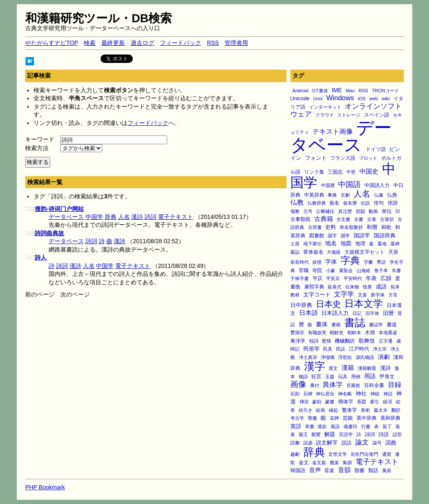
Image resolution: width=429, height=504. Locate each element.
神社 (361, 394)
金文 (304, 462)
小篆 (331, 270)
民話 (341, 349)
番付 (315, 385)
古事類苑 (300, 219)
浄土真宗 (308, 357)
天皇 (393, 252)
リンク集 (314, 172)
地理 (360, 243)
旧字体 (372, 313)
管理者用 (236, 43)
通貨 (387, 454)
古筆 (372, 219)
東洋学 (298, 341)
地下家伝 (313, 244)
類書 (359, 470)
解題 (330, 434)
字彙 (368, 262)
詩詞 (370, 434)
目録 (395, 384)
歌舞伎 (367, 341)
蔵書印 (350, 426)
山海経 (363, 270)
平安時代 (353, 278)
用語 (370, 376)
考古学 (297, 418)
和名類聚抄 (351, 227)
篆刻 (317, 402)
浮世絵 (345, 357)
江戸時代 (359, 349)
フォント (316, 158)
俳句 (379, 203)
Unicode (300, 99)
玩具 (343, 377)
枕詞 (314, 341)
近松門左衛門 (364, 454)
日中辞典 (301, 305)
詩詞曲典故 (49, 233)
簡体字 (346, 402)
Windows (340, 98)
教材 (295, 295)
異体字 (333, 384)
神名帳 (345, 394)
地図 (346, 243)
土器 (295, 244)
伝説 (365, 203)
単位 (387, 211)
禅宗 (304, 402)
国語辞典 (385, 235)
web (374, 99)
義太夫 (381, 410)
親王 (303, 434)
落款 (322, 426)
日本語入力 (335, 313)
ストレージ (349, 115)
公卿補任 (325, 211)
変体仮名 (313, 252)
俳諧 (393, 203)
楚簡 (326, 341)
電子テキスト (377, 462)
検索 (90, 43)
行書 (366, 426)
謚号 (377, 443)
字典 (350, 260)
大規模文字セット (364, 252)
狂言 (316, 376)
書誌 (355, 322)
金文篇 (319, 462)
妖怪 (317, 262)
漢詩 (385, 368)
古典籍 (324, 219)
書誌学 (376, 325)
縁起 (333, 410)
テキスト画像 (333, 131)
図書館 (317, 235)
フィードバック (181, 43)
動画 (373, 211)
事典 (332, 195)
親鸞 (316, 434)
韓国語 (298, 470)
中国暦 (328, 185)
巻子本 (381, 270)
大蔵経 (334, 252)
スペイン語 (377, 115)
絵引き (306, 410)
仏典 (392, 195)
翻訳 (396, 410)
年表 (371, 278)
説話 (346, 443)
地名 (331, 243)
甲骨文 (387, 377)
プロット (368, 158)
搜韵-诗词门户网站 (59, 209)
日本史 (328, 304)
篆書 (330, 402)
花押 (334, 418)
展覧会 (346, 270)
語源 (308, 443)
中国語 (349, 184)
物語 (303, 377)
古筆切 (387, 219)
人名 (362, 194)
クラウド (325, 115)
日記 (357, 313)
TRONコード (385, 91)
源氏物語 (365, 357)
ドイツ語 (376, 149)
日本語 (309, 313)
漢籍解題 (367, 368)
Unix (318, 99)
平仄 (318, 278)
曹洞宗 (297, 333)
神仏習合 (325, 394)
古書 (359, 219)
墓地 (382, 244)
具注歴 (345, 211)
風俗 (387, 470)
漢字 (315, 366)
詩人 (41, 257)
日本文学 (364, 304)
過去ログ (142, 43)
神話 (388, 394)
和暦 (372, 227)
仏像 (379, 195)
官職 (304, 270)
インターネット (325, 107)
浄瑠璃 (327, 357)
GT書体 (320, 91)
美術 (365, 410)
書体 (322, 324)
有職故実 (317, 333)
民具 (328, 349)
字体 (331, 262)
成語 (381, 287)
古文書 (343, 219)
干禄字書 (300, 278)
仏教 (297, 202)
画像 (298, 384)
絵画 (320, 410)
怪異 (367, 287)
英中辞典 (367, 418)
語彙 (295, 443)
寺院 (317, 270)
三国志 (335, 172)
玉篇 (330, 377)
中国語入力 (377, 185)
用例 (356, 377)
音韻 (344, 470)
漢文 (333, 368)
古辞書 (315, 227)
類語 (373, 470)
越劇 (295, 454)
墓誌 (295, 252)
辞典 (314, 452)
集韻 (347, 462)
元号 (308, 211)
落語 (335, 426)
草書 (310, 426)
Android (300, 91)
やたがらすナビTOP (52, 43)
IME (337, 90)
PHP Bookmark (45, 487)
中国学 (94, 217)
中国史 (369, 171)
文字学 (344, 294)
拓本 (395, 287)
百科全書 (374, 385)
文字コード (317, 295)
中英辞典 (314, 195)
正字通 (386, 341)
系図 (362, 402)
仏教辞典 (317, 203)
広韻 (386, 278)
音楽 (329, 470)
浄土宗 (380, 349)
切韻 (360, 211)
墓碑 (395, 244)
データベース (341, 136)
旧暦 (388, 313)
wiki (386, 98)
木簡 (370, 332)
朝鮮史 (337, 333)
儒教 (295, 211)
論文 (362, 442)
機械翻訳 (345, 341)
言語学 (346, 434)
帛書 (396, 270)
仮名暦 (350, 203)
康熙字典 (314, 287)
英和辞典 (390, 418)
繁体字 (349, 410)
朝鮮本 (354, 333)
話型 (397, 434)
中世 (351, 172)
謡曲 (391, 443)
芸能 (348, 418)
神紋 (375, 394)
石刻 (295, 394)
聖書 (313, 418)
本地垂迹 (388, 333)
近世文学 (338, 454)
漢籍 (348, 368)
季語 (381, 262)
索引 (375, 402)
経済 (388, 402)
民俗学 (311, 349)
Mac (350, 91)
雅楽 (334, 462)
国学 (345, 236)
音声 (315, 470)
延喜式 (335, 287)
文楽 (362, 295)
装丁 (387, 426)
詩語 (384, 434)
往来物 (352, 287)
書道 (392, 325)
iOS (362, 99)
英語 (296, 426)
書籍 (336, 325)
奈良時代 (300, 262)
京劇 (345, 195)
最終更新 (113, 43)
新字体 (378, 295)
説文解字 (327, 443)
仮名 (334, 203)
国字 (332, 236)
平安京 (333, 278)
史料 (331, 227)
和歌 (386, 227)
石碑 (308, 394)
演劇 (384, 357)
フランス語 (343, 158)
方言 (393, 295)
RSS (213, 43)
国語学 (362, 235)
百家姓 (353, 385)
